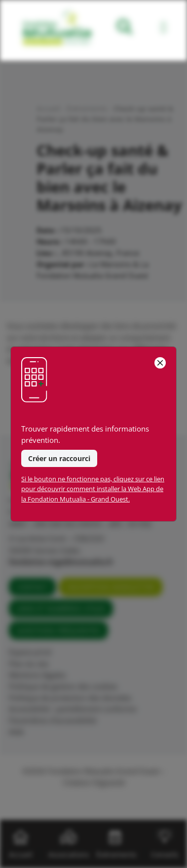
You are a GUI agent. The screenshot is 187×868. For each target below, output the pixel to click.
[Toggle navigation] (164, 29)
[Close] (160, 363)
